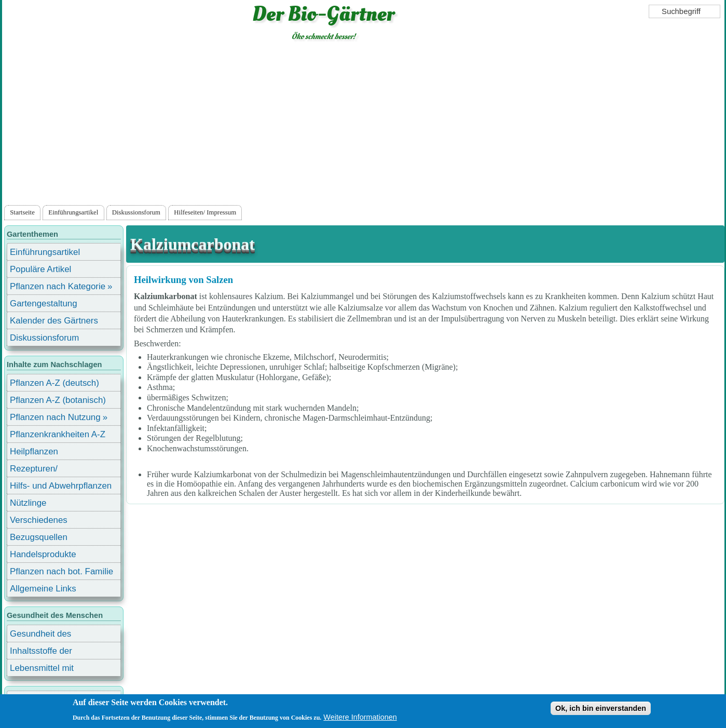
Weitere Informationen (360, 717)
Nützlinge (28, 503)
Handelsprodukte (43, 554)
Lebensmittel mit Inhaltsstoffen (42, 670)
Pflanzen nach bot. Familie (61, 571)
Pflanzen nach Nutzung (55, 417)
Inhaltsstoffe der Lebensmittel (41, 652)
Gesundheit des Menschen (40, 635)
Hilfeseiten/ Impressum (205, 212)
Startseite (22, 212)
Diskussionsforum (136, 212)
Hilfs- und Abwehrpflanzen (61, 486)
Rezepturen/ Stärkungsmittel (40, 470)
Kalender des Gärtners (54, 321)
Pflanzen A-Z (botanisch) (58, 400)
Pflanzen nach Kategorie (58, 286)
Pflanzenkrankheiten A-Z (58, 434)
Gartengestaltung (44, 304)
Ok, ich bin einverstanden (601, 708)
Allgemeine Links (43, 589)
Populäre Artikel (40, 269)
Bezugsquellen (39, 537)
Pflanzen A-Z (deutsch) (54, 383)
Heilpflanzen (34, 451)
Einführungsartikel (73, 212)
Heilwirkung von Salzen (183, 280)
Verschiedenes (39, 520)
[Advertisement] (363, 125)
